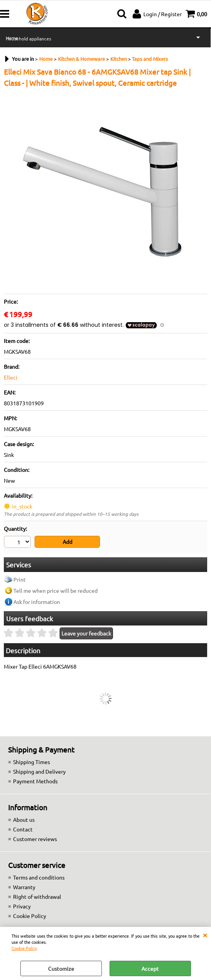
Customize (61, 968)
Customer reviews (35, 839)
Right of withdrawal (37, 896)
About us (24, 819)
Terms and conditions (39, 877)
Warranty (24, 887)
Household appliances (28, 38)
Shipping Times (32, 762)
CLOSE (205, 935)
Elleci (11, 377)
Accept (150, 968)
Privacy (22, 906)
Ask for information (37, 602)
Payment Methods (35, 781)
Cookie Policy (24, 948)
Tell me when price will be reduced (56, 590)
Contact (23, 829)
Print (20, 579)
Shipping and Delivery (39, 771)
